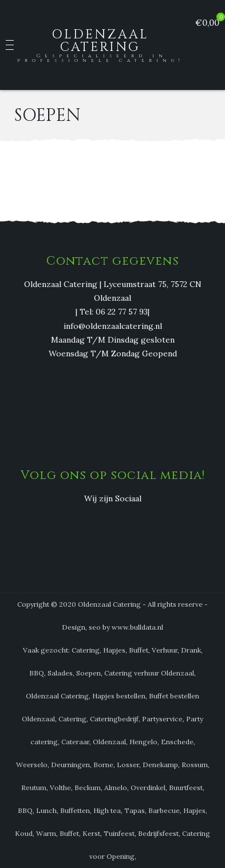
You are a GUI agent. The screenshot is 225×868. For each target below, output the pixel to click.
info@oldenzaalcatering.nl (113, 326)
